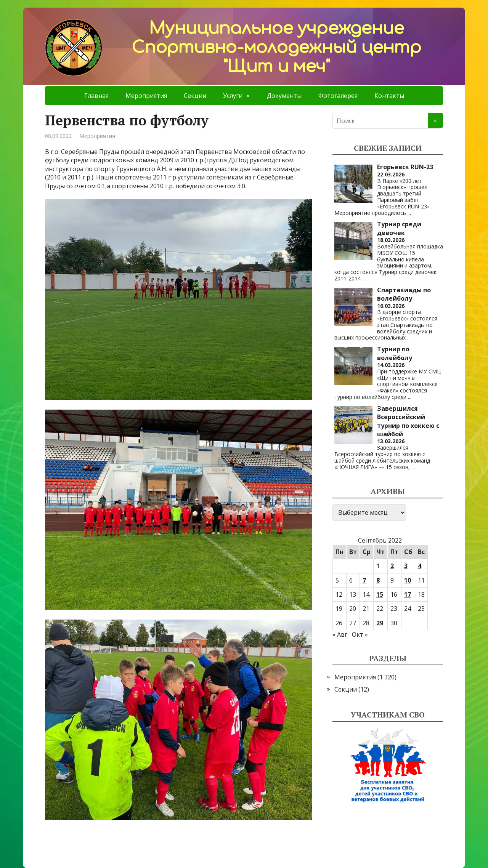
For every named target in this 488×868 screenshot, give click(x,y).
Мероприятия (146, 96)
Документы (284, 96)
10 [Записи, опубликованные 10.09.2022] (408, 580)
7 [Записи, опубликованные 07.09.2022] (364, 580)
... (409, 213)
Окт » (360, 634)
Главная (96, 96)
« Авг (340, 634)
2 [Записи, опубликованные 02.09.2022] (392, 566)
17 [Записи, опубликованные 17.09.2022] (408, 594)
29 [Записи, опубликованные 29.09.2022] (380, 623)
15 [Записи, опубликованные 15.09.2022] (380, 594)
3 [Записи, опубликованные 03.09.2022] (406, 566)
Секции (195, 96)
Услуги (233, 96)
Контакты (389, 96)
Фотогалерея (338, 96)
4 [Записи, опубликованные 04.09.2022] (420, 566)
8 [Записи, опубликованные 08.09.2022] (378, 580)
